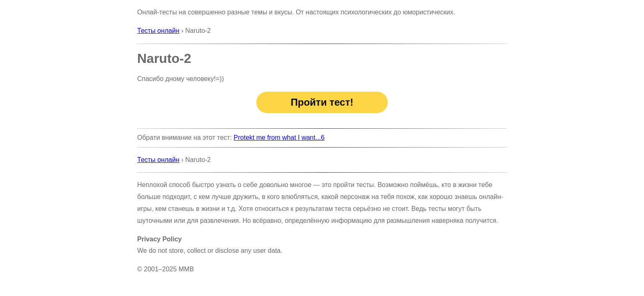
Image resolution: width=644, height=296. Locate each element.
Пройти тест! (322, 102)
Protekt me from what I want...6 (279, 138)
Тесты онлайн (158, 31)
